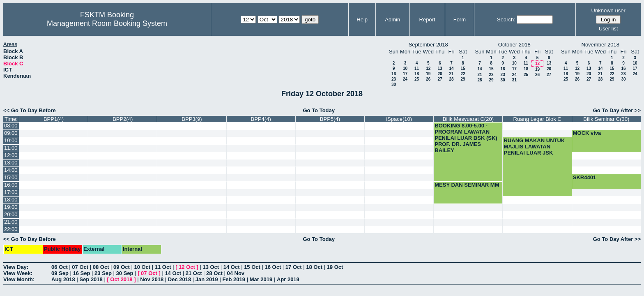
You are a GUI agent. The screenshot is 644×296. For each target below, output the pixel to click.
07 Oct (80, 267)
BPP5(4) (330, 119)
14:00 (11, 170)
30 (394, 84)
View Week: (18, 273)
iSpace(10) (399, 119)
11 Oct (163, 267)
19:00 (11, 207)
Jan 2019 (207, 279)
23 (394, 79)
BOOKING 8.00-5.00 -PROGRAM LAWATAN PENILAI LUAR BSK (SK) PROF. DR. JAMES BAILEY (466, 138)
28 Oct (214, 273)
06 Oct (60, 267)
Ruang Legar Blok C (537, 119)
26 (428, 79)
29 (463, 79)
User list (608, 29)
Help (362, 20)
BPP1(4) (54, 119)
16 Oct (273, 267)
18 (417, 74)
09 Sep (60, 273)
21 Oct (194, 273)
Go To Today (319, 110)
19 (428, 74)
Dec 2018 (179, 279)
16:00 (11, 185)
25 (417, 79)
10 (405, 68)
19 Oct (335, 267)
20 (440, 74)
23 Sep (103, 273)
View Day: (16, 267)
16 (394, 74)
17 (405, 74)
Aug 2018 (63, 279)
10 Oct (142, 267)
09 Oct (122, 267)
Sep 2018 (91, 279)
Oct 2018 (121, 279)
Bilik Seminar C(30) (606, 119)
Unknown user (608, 10)
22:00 (11, 229)
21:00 (11, 222)
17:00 (11, 192)
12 (428, 68)
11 (417, 68)
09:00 (11, 133)
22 (463, 74)
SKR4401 (584, 177)
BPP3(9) (192, 119)
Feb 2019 (234, 279)
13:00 (11, 163)
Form (460, 20)
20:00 (11, 214)
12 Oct (187, 267)
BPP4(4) (261, 119)
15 (463, 68)
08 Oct (101, 267)
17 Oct (294, 267)
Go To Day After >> (617, 110)
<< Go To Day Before (30, 110)
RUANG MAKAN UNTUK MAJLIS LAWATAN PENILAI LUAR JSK (534, 147)
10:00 (11, 140)
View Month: (19, 279)
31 (514, 80)
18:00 (11, 200)
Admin (392, 20)
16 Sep (82, 273)
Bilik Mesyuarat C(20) (468, 119)
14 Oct (232, 267)
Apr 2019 (288, 279)
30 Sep (125, 273)
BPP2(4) (123, 119)
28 (451, 79)
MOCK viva (587, 133)
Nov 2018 (152, 279)
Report (427, 20)
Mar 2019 (261, 279)
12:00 (11, 155)
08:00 (11, 126)
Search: (506, 20)
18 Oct (314, 267)
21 (451, 74)
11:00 (11, 148)
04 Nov (236, 273)
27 (440, 79)
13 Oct (211, 267)
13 (440, 68)
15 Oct (252, 267)
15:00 (11, 177)
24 (405, 79)
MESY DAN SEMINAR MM (467, 185)
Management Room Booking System (107, 23)
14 (451, 68)
